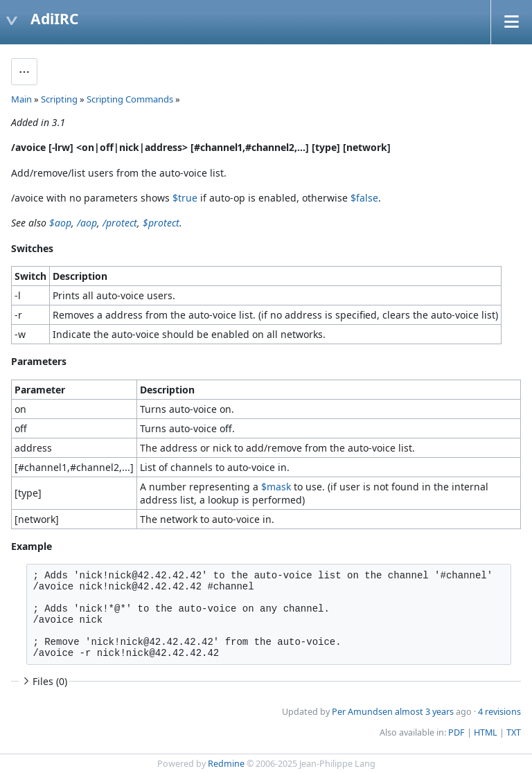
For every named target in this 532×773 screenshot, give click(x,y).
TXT (514, 732)
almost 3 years (424, 712)
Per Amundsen (362, 712)
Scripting (59, 99)
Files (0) (44, 681)
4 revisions (499, 712)
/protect (120, 223)
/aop (87, 223)
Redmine (226, 764)
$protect (161, 223)
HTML (486, 732)
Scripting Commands (130, 99)
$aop (60, 223)
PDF (456, 732)
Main (21, 99)
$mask (276, 487)
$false (364, 198)
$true (185, 198)
